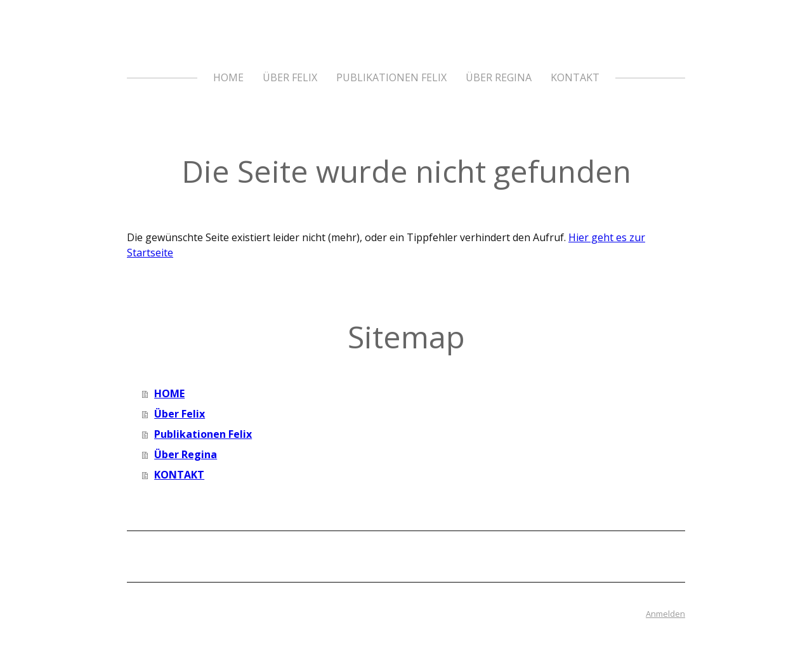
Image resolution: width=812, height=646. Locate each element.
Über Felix (290, 77)
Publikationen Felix (391, 77)
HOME (228, 77)
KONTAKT (575, 77)
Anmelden (665, 614)
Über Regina (499, 77)
